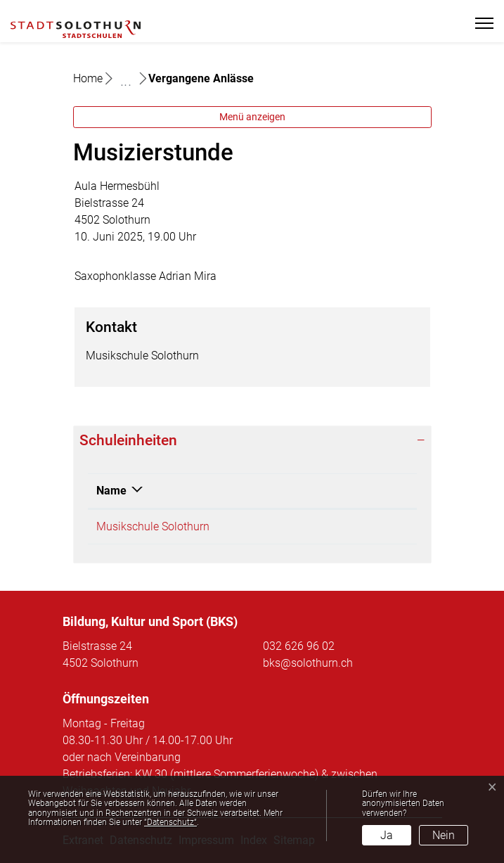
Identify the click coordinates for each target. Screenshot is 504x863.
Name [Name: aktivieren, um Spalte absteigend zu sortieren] (111, 491)
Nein (444, 835)
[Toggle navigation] (478, 23)
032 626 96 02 (299, 646)
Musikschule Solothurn (153, 526)
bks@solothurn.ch (308, 663)
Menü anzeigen (252, 117)
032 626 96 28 (335, 526)
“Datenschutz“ (170, 822)
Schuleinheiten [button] (128, 440)
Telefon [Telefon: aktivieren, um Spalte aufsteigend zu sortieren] (318, 491)
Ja (387, 835)
